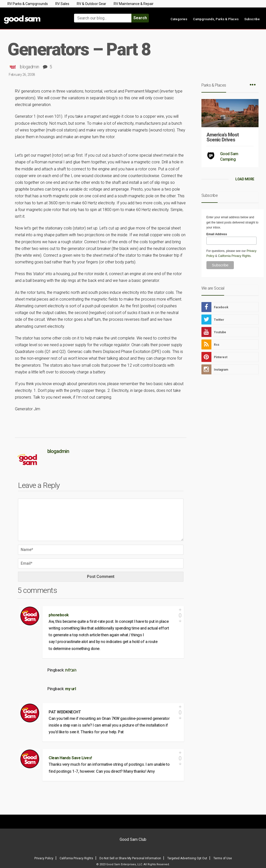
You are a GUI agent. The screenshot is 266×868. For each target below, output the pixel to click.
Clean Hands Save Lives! (70, 758)
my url (70, 689)
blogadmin (30, 67)
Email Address (217, 234)
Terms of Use (223, 858)
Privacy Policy (44, 858)
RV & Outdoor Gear (91, 4)
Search (140, 18)
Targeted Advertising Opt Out (187, 858)
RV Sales (62, 4)
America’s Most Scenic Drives (223, 137)
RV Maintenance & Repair (134, 4)
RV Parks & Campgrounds (28, 4)
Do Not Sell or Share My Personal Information (130, 858)
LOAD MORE (245, 179)
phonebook (59, 615)
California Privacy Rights (234, 256)
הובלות (71, 670)
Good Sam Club (133, 839)
